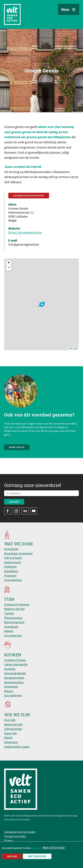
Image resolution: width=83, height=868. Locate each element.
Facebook (8, 511)
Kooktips (10, 669)
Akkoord (12, 856)
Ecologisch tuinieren (17, 604)
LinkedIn (25, 511)
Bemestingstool (14, 622)
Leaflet (74, 349)
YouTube (34, 511)
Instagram (16, 511)
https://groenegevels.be (25, 232)
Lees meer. (37, 848)
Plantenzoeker (13, 618)
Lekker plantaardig (16, 664)
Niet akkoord (37, 856)
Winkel (8, 738)
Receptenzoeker (14, 678)
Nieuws (9, 631)
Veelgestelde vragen (17, 747)
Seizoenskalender (15, 673)
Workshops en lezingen (18, 553)
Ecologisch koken (15, 660)
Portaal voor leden (15, 836)
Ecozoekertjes (13, 580)
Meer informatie (54, 847)
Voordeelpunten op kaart (29, 196)
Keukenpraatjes (14, 682)
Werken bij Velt (13, 724)
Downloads (11, 627)
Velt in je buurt (13, 558)
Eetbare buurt (13, 562)
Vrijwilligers (11, 571)
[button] (41, 304)
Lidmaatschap (13, 729)
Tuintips (9, 613)
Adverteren (11, 742)
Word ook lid (17, 449)
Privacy (8, 840)
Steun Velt (10, 733)
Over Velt (10, 720)
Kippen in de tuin (14, 609)
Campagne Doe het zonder (20, 832)
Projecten (10, 576)
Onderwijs (10, 567)
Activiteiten (11, 549)
